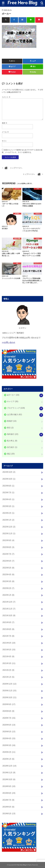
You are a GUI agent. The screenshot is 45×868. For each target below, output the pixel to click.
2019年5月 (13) (9, 814)
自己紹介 (12, 447)
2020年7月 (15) (9, 718)
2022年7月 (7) (8, 554)
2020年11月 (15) (9, 691)
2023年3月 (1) (8, 506)
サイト (4, 141)
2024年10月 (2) (9, 472)
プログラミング (16, 408)
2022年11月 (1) (9, 533)
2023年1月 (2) (8, 520)
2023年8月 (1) (8, 486)
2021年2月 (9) (8, 670)
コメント (6, 97)
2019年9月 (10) (9, 786)
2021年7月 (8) (8, 636)
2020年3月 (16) (9, 745)
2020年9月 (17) (9, 704)
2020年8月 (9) (8, 711)
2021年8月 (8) (8, 629)
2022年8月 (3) (8, 547)
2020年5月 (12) (9, 732)
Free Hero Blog (21, 865)
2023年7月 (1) (8, 492)
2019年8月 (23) (9, 793)
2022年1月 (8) (8, 595)
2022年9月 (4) (8, 540)
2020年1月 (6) (8, 759)
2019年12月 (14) (9, 766)
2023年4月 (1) (8, 499)
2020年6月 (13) (9, 725)
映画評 (12, 421)
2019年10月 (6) (9, 779)
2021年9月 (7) (8, 622)
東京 (10, 428)
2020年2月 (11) (9, 752)
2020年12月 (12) (9, 684)
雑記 (11, 454)
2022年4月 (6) (8, 574)
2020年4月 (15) (9, 738)
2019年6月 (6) (8, 807)
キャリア (13, 401)
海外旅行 (13, 434)
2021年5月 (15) (9, 650)
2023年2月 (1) (8, 513)
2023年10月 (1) (9, 479)
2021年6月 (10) (9, 643)
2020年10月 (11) (9, 697)
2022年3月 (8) (8, 581)
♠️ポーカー (13, 395)
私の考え (12, 441)
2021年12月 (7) (9, 602)
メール (5, 132)
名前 (4, 123)
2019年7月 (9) (8, 800)
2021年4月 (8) (8, 656)
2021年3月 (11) (9, 663)
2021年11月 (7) (9, 609)
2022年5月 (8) (8, 568)
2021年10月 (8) (9, 615)
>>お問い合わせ (8, 342)
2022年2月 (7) (8, 588)
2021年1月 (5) (8, 677)
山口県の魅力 (15, 415)
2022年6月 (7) (8, 561)
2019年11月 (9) (9, 773)
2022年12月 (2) (9, 527)
